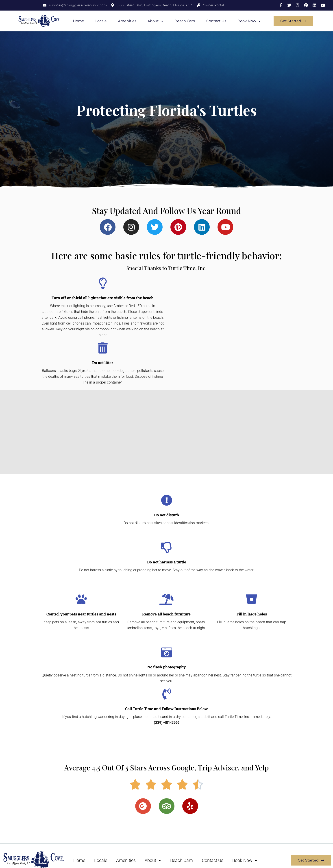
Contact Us (216, 21)
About (155, 21)
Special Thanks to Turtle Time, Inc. (166, 268)
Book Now (249, 21)
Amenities (127, 21)
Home (78, 21)
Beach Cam (185, 21)
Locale (101, 21)
